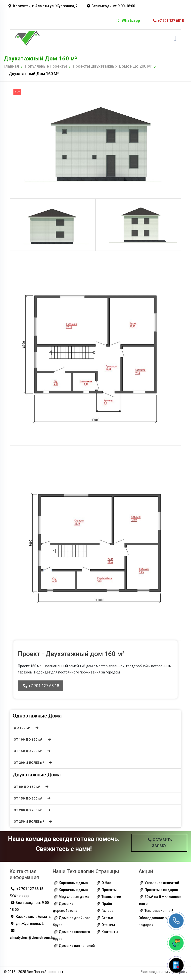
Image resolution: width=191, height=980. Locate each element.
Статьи (107, 918)
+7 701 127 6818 (168, 21)
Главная (11, 66)
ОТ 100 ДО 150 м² (32, 739)
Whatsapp (128, 21)
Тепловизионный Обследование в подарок (156, 918)
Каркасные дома (73, 884)
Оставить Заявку (160, 844)
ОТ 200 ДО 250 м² (32, 811)
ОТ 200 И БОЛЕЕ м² (33, 763)
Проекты (109, 891)
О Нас (106, 884)
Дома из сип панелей (77, 946)
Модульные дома (74, 897)
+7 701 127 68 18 (41, 686)
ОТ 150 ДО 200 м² (32, 751)
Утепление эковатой (162, 884)
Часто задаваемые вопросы (164, 972)
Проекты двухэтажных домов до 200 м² (113, 66)
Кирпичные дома (73, 891)
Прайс (107, 904)
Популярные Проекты (46, 66)
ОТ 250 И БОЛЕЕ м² (33, 822)
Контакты (110, 932)
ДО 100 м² (26, 728)
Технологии (111, 897)
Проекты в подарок (161, 891)
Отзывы (108, 925)
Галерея (108, 911)
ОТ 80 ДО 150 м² (31, 787)
